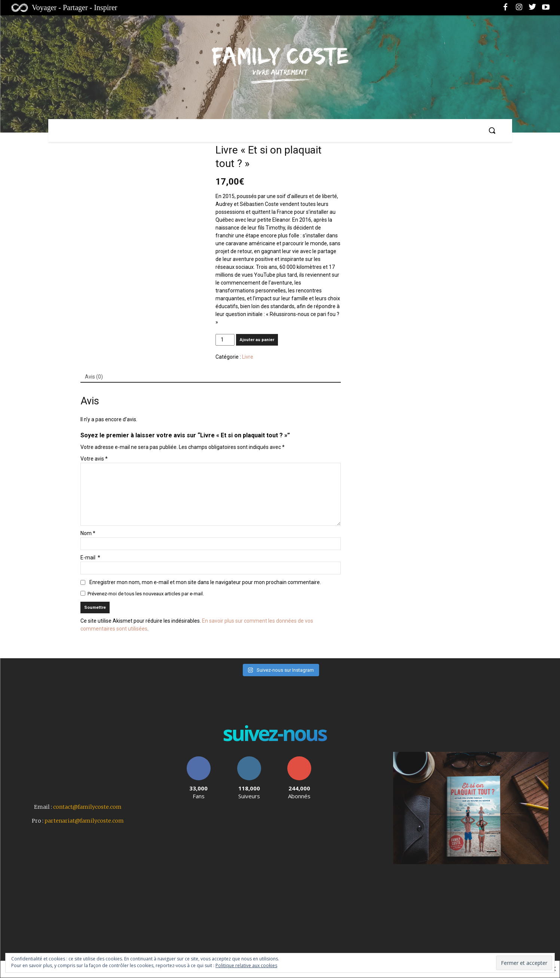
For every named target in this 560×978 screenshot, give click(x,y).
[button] (492, 130)
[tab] (94, 377)
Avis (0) (94, 377)
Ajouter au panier (257, 340)
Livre (248, 357)
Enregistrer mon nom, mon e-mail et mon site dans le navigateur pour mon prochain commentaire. (205, 582)
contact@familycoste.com (87, 807)
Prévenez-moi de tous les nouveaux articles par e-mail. (146, 594)
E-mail (90, 558)
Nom (88, 533)
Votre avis (94, 459)
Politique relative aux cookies (246, 965)
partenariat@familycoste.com (84, 821)
